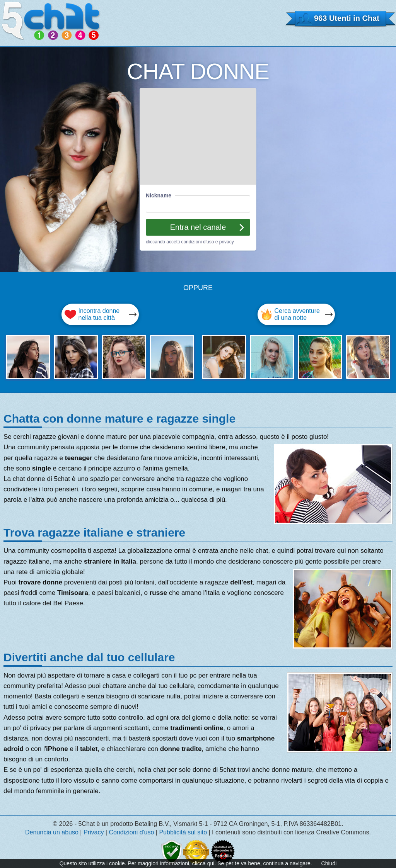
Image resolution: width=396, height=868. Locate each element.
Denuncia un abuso (52, 832)
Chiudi (329, 863)
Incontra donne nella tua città (99, 314)
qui (211, 863)
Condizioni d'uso (131, 832)
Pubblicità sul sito (183, 832)
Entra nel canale (198, 227)
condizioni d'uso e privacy (207, 242)
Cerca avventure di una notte (297, 314)
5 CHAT (51, 21)
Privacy (94, 832)
